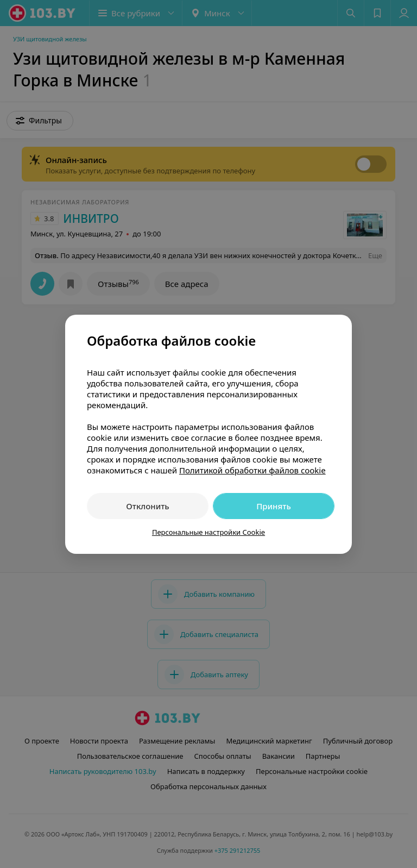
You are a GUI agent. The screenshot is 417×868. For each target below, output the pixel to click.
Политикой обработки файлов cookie (252, 470)
